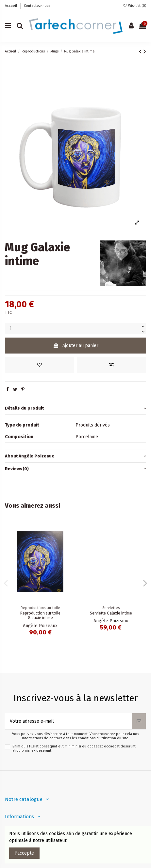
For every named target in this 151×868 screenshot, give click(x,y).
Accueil (11, 6)
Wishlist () (134, 6)
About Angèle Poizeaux (75, 456)
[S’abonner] (139, 721)
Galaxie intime (40, 613)
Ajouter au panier (76, 346)
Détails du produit (75, 408)
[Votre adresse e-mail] (69, 721)
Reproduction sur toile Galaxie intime (111, 616)
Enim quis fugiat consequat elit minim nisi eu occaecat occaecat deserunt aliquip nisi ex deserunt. (74, 748)
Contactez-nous (37, 6)
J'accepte (25, 853)
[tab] (75, 408)
